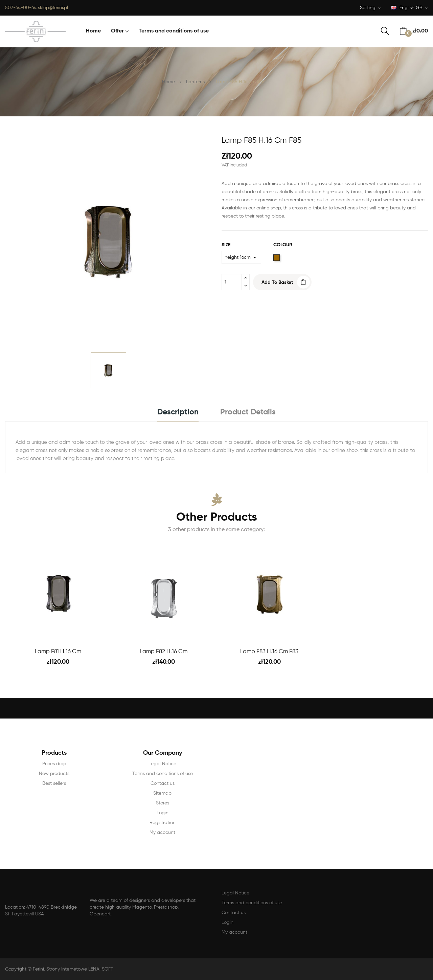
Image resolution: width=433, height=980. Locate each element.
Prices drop (54, 764)
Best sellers (54, 783)
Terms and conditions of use (163, 774)
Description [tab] (178, 412)
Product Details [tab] (248, 412)
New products (54, 774)
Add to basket (277, 282)
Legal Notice (162, 764)
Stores (163, 803)
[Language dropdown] (409, 8)
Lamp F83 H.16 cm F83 (269, 652)
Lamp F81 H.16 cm (58, 652)
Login (163, 813)
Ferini (38, 969)
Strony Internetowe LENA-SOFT (80, 969)
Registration (163, 823)
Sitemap (162, 793)
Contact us (163, 783)
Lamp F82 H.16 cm (164, 652)
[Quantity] (232, 282)
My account (162, 833)
